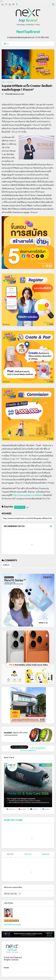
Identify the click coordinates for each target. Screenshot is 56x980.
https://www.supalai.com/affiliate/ (28, 495)
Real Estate (10, 82)
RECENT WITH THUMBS (13, 820)
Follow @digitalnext (38, 748)
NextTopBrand (28, 32)
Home (3, 82)
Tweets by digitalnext (28, 750)
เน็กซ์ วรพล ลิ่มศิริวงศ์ (11, 921)
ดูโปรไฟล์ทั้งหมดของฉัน (12, 925)
